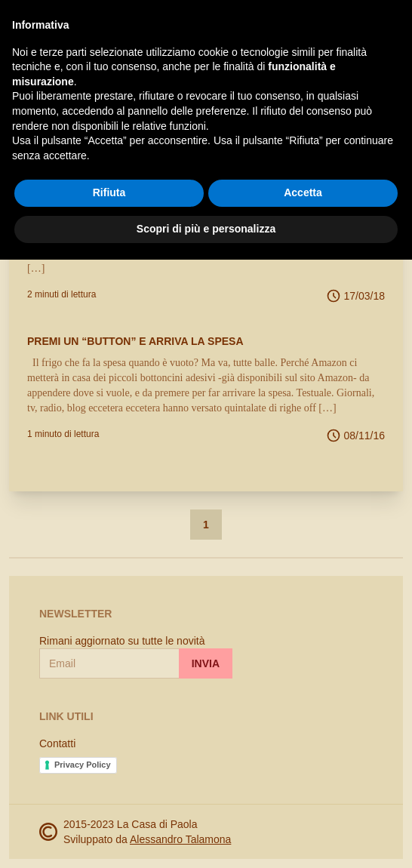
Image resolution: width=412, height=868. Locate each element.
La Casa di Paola (109, 24)
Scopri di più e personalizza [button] (206, 837)
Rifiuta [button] (109, 802)
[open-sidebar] (21, 24)
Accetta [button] (303, 802)
